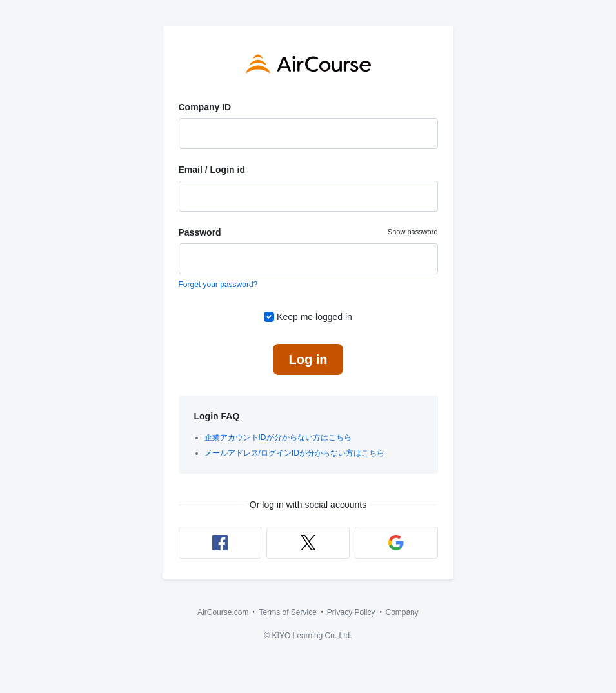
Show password (413, 232)
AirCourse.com (223, 612)
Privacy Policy (351, 612)
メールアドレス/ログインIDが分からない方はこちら (294, 453)
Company (402, 612)
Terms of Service (287, 612)
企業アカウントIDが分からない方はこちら (278, 437)
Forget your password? (218, 285)
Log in (308, 359)
